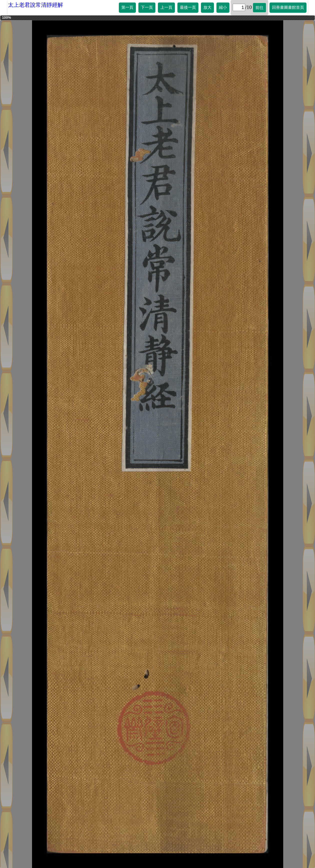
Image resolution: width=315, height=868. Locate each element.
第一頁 (127, 7)
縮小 (223, 7)
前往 (259, 8)
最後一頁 (188, 7)
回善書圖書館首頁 (288, 7)
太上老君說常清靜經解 (36, 5)
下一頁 (147, 7)
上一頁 (166, 7)
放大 (207, 7)
